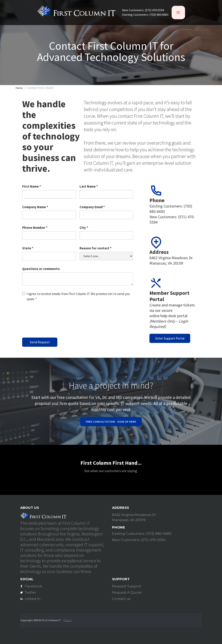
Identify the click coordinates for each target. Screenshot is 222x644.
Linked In (32, 599)
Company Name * (35, 207)
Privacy (68, 620)
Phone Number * (35, 228)
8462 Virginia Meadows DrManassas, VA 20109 (171, 260)
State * (28, 248)
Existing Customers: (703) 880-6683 (145, 15)
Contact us (121, 599)
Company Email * (92, 207)
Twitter (30, 592)
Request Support (127, 586)
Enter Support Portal (170, 338)
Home (19, 88)
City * (84, 228)
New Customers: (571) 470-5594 (143, 10)
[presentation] (56, 321)
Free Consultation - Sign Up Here (111, 422)
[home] (76, 12)
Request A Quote (127, 592)
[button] (178, 13)
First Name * (32, 186)
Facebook (33, 586)
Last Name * (89, 186)
